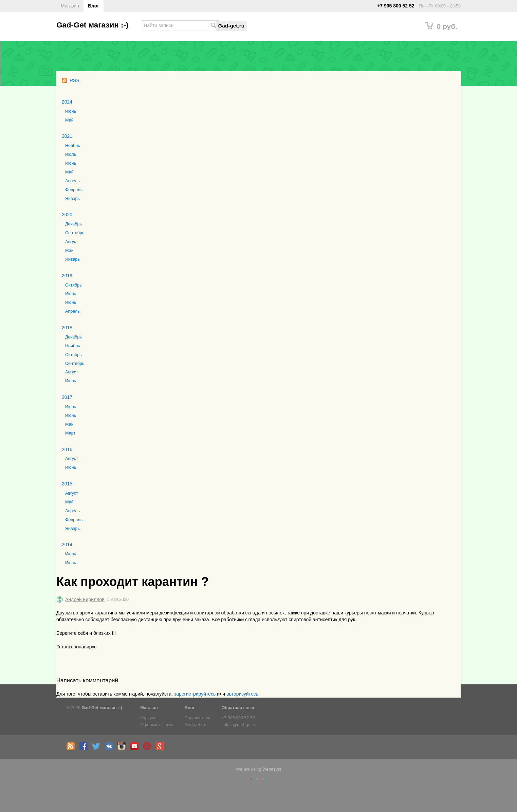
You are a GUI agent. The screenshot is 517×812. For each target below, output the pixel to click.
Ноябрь (73, 146)
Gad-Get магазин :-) (92, 25)
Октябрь (73, 285)
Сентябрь (75, 233)
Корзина (148, 718)
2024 (67, 102)
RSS (71, 80)
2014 (67, 545)
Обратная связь (239, 708)
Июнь (71, 111)
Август (72, 242)
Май (69, 120)
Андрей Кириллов (85, 599)
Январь (72, 199)
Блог (94, 6)
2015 (67, 484)
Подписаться (197, 718)
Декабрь (73, 224)
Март (70, 433)
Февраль (74, 190)
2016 (67, 449)
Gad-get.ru (231, 26)
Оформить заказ (157, 725)
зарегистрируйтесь (195, 694)
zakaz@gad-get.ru (239, 725)
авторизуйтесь (242, 694)
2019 (67, 276)
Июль (71, 154)
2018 (67, 328)
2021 (67, 136)
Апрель (72, 181)
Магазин (70, 6)
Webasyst (272, 769)
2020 (67, 215)
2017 (67, 397)
